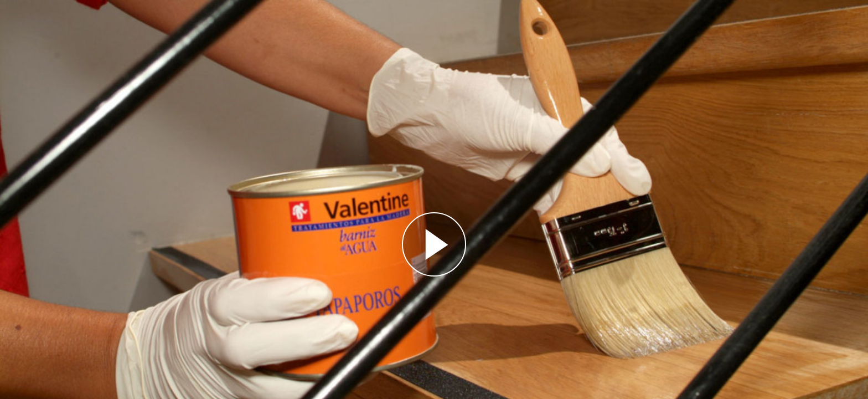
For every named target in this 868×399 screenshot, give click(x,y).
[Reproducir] (434, 244)
